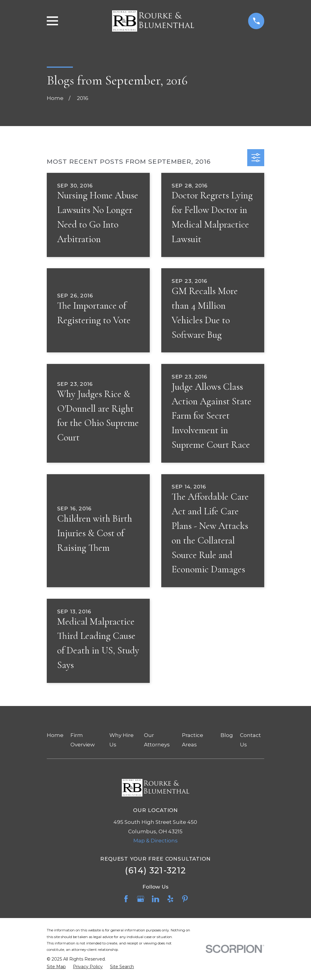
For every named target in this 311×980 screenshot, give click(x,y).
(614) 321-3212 (155, 870)
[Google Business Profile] (141, 899)
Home (55, 735)
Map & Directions (155, 841)
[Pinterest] (185, 899)
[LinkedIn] (155, 899)
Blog (227, 735)
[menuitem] (56, 967)
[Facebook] (126, 899)
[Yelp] (170, 899)
